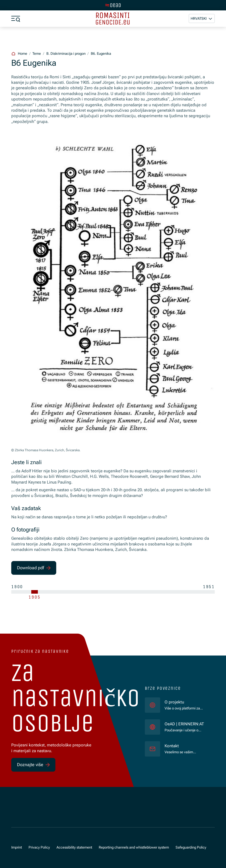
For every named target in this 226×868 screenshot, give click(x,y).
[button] (202, 18)
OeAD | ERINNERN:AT (185, 724)
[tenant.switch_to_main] (113, 5)
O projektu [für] (174, 702)
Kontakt (172, 746)
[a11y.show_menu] (16, 19)
